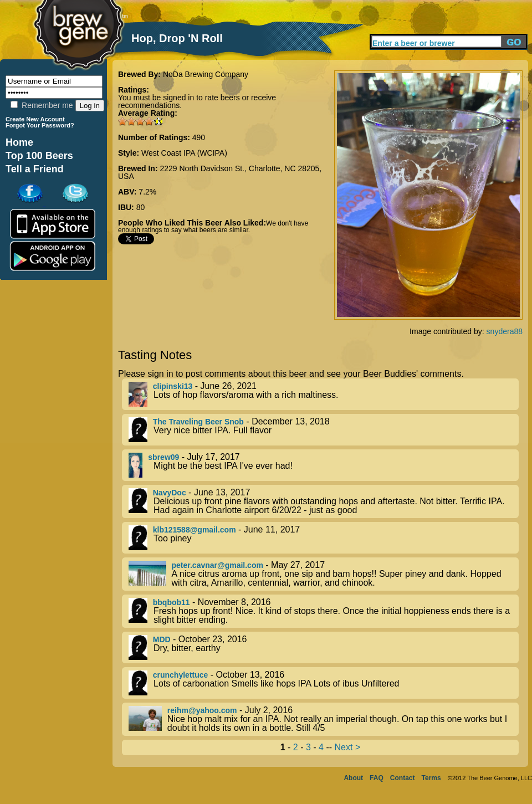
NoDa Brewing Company (206, 74)
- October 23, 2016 (324, 647)
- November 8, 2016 (324, 611)
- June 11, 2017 (324, 538)
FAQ (377, 778)
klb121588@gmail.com (195, 530)
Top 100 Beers (39, 156)
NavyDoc (170, 493)
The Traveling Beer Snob (198, 422)
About (353, 778)
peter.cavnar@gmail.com (218, 565)
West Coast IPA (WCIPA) (184, 153)
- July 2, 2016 (324, 719)
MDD (162, 639)
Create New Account (35, 119)
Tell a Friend (35, 169)
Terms (431, 778)
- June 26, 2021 (324, 394)
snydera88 (505, 331)
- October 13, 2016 (324, 683)
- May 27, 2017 (324, 574)
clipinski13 (173, 386)
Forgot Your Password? (40, 125)
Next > (348, 747)
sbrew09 (163, 457)
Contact (403, 778)
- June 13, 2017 (324, 501)
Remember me (42, 105)
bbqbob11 (172, 602)
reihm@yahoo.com (202, 710)
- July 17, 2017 (324, 465)
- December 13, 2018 (324, 430)
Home (19, 142)
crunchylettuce (181, 675)
